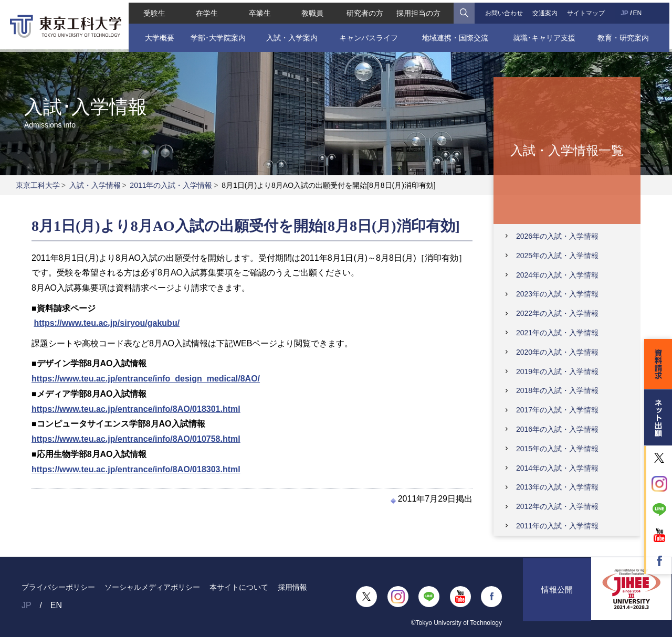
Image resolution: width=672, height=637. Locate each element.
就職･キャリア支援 (546, 35)
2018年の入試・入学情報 (557, 390)
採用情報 (292, 587)
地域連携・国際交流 (456, 35)
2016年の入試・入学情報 (557, 429)
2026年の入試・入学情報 (557, 236)
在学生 (205, 10)
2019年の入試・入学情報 (557, 371)
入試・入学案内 (291, 35)
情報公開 (557, 596)
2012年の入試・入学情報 (557, 506)
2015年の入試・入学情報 (557, 449)
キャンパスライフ (368, 35)
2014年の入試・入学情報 (557, 468)
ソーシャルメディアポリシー (152, 587)
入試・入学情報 (95, 185)
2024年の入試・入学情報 (557, 275)
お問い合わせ (505, 10)
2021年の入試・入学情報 (557, 333)
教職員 (312, 10)
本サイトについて (239, 587)
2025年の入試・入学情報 (557, 256)
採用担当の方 (419, 10)
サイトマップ (587, 10)
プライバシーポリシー (58, 587)
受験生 (152, 10)
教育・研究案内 (625, 35)
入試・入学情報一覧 (567, 150)
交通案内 (547, 10)
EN (639, 10)
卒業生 (258, 10)
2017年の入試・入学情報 (557, 410)
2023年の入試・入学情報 (557, 294)
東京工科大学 (38, 185)
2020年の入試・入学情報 (557, 352)
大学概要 (157, 35)
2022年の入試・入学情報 (557, 313)
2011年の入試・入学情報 (171, 185)
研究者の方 (365, 10)
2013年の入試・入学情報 (557, 487)
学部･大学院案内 (216, 35)
